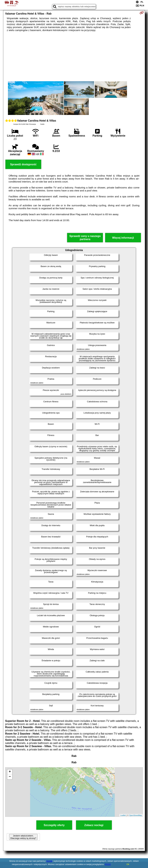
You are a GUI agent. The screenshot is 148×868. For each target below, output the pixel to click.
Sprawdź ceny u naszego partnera (85, 238)
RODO (108, 864)
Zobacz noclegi (94, 825)
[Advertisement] (74, 56)
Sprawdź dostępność (23, 164)
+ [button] (10, 772)
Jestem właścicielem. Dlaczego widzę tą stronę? (23, 837)
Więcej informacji (123, 238)
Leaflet (123, 815)
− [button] (10, 777)
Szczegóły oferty (54, 825)
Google (49, 861)
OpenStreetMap (135, 815)
